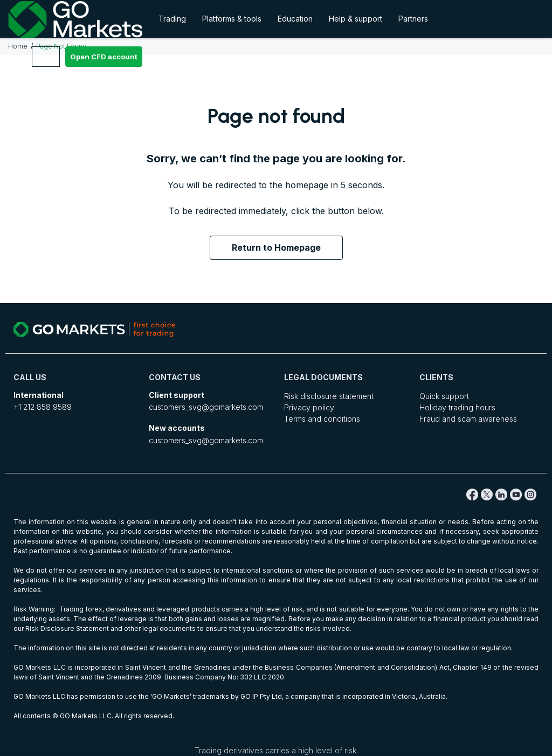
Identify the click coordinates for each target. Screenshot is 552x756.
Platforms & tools (232, 19)
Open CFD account (104, 57)
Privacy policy (309, 407)
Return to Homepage (276, 248)
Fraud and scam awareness (468, 419)
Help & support (356, 19)
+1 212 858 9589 (43, 407)
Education (295, 19)
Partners (413, 19)
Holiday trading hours (457, 407)
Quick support (444, 396)
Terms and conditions (322, 419)
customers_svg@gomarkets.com (206, 407)
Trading (172, 19)
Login (46, 57)
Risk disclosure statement (329, 396)
